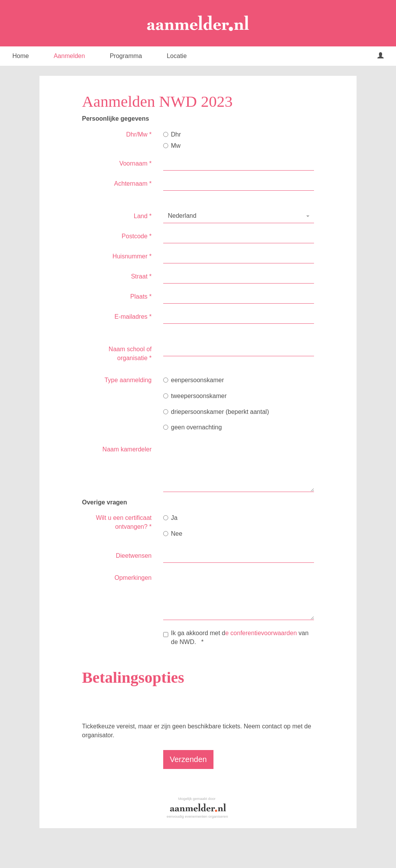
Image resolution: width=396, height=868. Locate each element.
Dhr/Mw (139, 134)
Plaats (141, 296)
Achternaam (133, 184)
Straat (141, 276)
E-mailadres (133, 317)
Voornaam (135, 163)
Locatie (177, 56)
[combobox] (239, 216)
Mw (172, 146)
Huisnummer (132, 256)
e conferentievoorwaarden (261, 633)
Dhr (172, 134)
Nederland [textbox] (182, 216)
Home (21, 56)
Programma (126, 56)
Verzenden (188, 759)
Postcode (137, 236)
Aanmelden (69, 56)
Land (143, 216)
